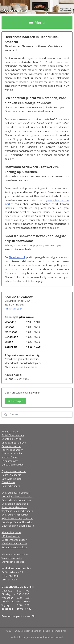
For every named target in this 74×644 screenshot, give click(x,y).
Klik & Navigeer (13, 309)
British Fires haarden (13, 435)
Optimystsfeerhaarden (14, 471)
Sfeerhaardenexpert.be (14, 543)
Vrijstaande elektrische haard (17, 511)
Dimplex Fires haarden (14, 443)
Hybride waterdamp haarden (17, 518)
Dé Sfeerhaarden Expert (14, 540)
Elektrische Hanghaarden (15, 515)
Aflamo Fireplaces (11, 532)
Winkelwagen (15, 401)
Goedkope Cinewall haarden (17, 522)
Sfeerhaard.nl (17, 257)
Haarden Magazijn (11, 475)
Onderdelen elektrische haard (18, 526)
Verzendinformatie (12, 558)
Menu (37, 22)
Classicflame (8, 482)
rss (64, 631)
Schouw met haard (12, 479)
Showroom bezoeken (13, 562)
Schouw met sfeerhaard (14, 507)
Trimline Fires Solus (12, 454)
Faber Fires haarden (12, 450)
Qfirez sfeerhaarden (12, 465)
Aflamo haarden (10, 432)
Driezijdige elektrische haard (17, 497)
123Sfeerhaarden (11, 536)
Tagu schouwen (10, 461)
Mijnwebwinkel (55, 637)
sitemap (56, 631)
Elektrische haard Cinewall (16, 493)
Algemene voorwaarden (15, 555)
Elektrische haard (11, 486)
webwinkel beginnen (22, 637)
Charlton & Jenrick (11, 439)
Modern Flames (10, 457)
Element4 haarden (11, 446)
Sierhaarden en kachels (14, 547)
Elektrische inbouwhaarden (16, 500)
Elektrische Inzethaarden (15, 504)
